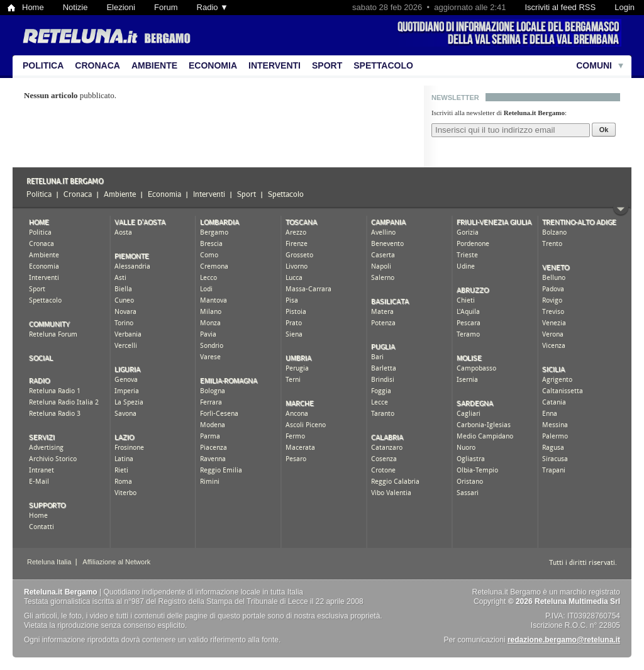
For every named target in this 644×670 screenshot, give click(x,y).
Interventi (275, 65)
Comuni (594, 65)
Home (33, 7)
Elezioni (121, 7)
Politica (43, 65)
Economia (213, 65)
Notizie (75, 7)
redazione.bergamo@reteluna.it (564, 640)
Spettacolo (383, 65)
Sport (327, 65)
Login (625, 7)
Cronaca (97, 65)
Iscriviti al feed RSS (560, 7)
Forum (166, 7)
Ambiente (154, 65)
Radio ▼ (213, 7)
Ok (604, 130)
